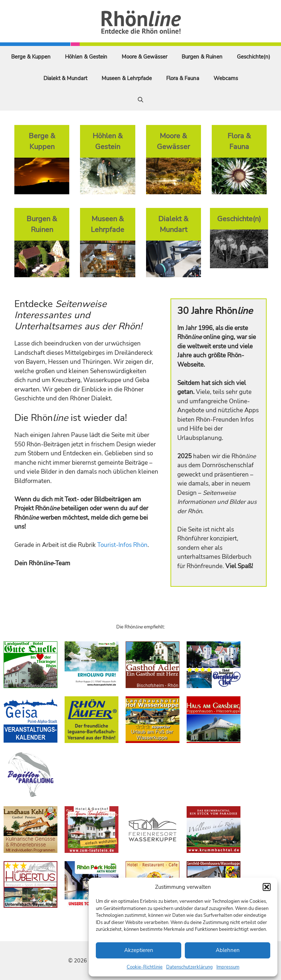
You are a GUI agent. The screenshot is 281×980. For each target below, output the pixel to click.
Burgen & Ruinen (202, 57)
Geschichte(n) (254, 57)
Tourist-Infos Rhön (122, 545)
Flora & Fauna (183, 78)
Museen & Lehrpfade (127, 78)
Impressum (228, 967)
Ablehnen (228, 950)
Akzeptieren (139, 950)
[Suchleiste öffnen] (140, 100)
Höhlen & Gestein (86, 57)
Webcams (226, 78)
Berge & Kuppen (31, 57)
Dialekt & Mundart (65, 78)
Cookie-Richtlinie (145, 967)
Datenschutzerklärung (189, 967)
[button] (267, 887)
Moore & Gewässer (144, 57)
